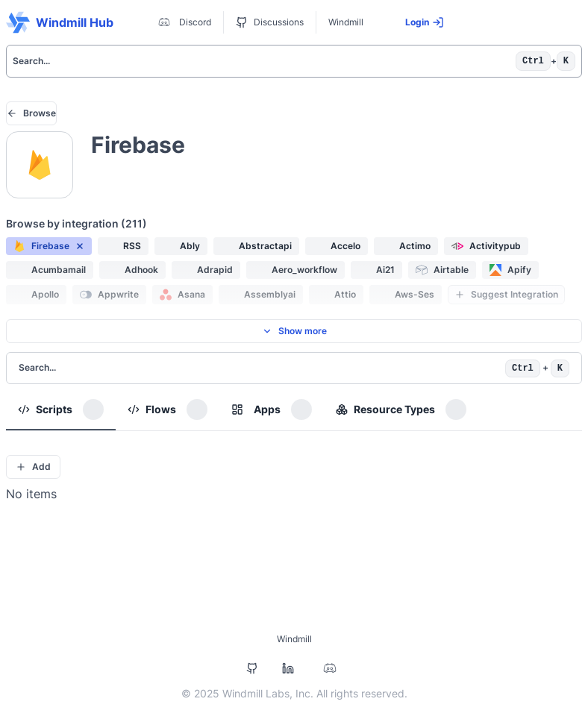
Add (33, 467)
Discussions (270, 22)
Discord (183, 22)
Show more (294, 331)
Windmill (346, 22)
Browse (31, 113)
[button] (49, 246)
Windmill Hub (60, 22)
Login (425, 22)
